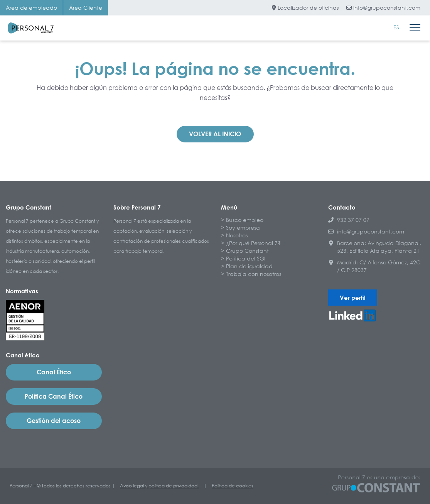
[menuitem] (396, 27)
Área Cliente (86, 8)
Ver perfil (353, 298)
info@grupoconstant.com (383, 8)
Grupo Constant (247, 251)
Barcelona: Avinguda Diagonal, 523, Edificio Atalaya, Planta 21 (375, 247)
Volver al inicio (215, 134)
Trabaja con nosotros (254, 274)
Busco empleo (245, 220)
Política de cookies (233, 486)
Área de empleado (31, 8)
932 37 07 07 (349, 220)
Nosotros (237, 235)
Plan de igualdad (249, 266)
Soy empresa (243, 227)
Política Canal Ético (54, 396)
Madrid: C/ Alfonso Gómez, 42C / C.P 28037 (374, 266)
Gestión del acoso (54, 421)
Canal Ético (54, 372)
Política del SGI (246, 258)
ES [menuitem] (396, 27)
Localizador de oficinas (305, 8)
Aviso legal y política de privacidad (159, 486)
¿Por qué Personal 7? (253, 243)
